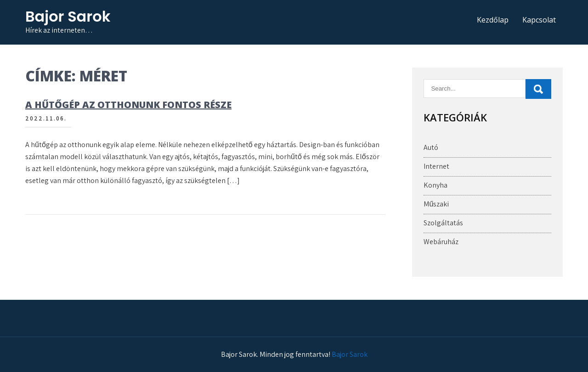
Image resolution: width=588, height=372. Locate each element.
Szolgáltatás (443, 223)
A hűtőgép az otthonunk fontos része (128, 105)
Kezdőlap (493, 20)
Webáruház (441, 242)
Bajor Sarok (68, 16)
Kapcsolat (539, 20)
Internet (436, 166)
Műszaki (436, 204)
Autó (431, 147)
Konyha (435, 185)
